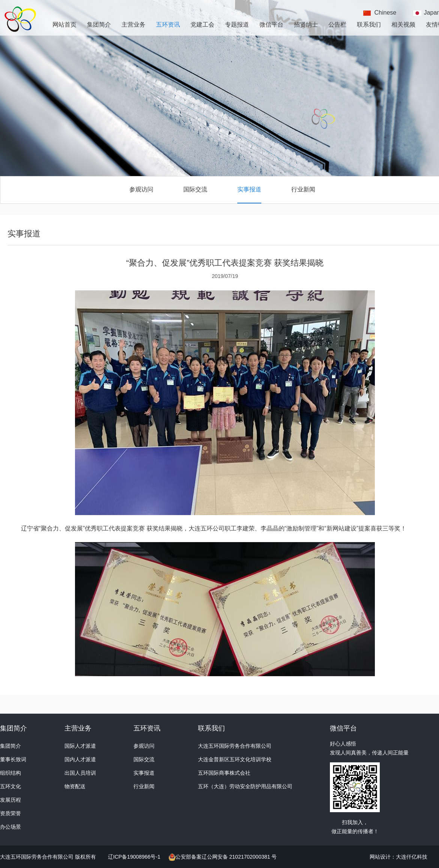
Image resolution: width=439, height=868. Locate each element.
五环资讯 (168, 25)
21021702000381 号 (252, 857)
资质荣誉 (10, 813)
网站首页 (64, 25)
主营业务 (133, 25)
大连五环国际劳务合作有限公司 (235, 746)
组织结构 (10, 773)
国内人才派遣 (80, 759)
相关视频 (403, 25)
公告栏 (337, 25)
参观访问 (141, 189)
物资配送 (75, 786)
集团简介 (99, 25)
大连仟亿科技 (412, 857)
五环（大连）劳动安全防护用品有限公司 (245, 786)
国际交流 (195, 189)
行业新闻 (303, 189)
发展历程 (10, 800)
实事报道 (249, 189)
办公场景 (10, 827)
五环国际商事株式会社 (224, 773)
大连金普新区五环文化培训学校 (235, 759)
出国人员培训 (80, 773)
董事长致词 (13, 759)
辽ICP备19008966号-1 (135, 857)
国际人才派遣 (80, 746)
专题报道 (237, 25)
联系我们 (369, 25)
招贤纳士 (306, 25)
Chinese (386, 13)
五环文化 (10, 786)
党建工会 (202, 25)
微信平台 (271, 25)
